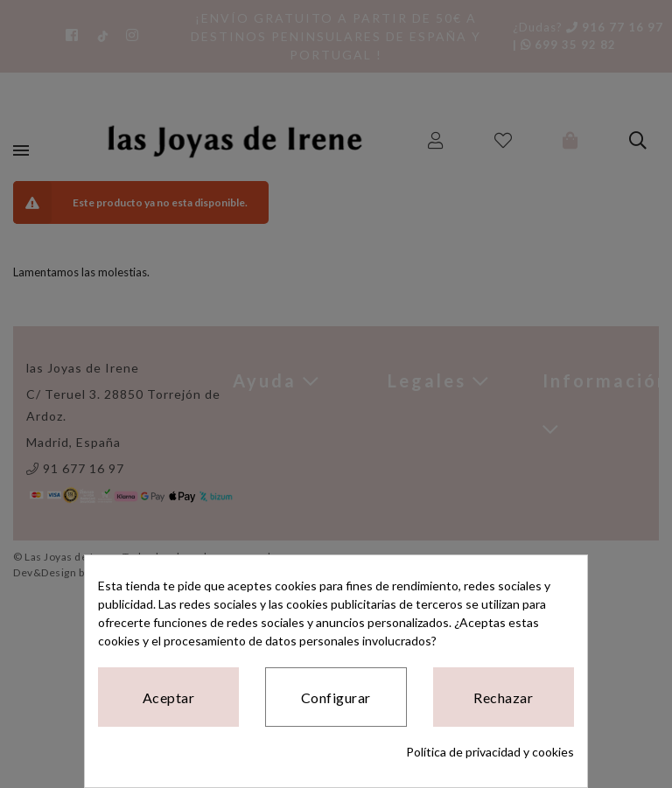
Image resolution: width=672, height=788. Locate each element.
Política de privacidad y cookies (490, 752)
